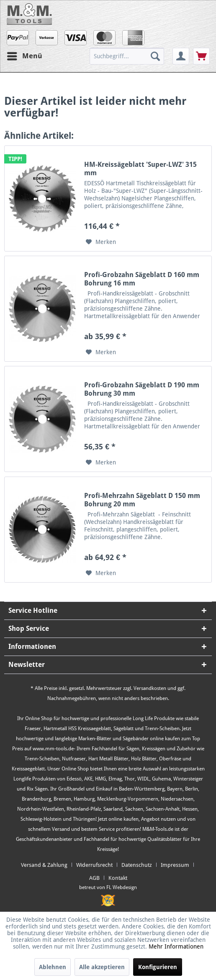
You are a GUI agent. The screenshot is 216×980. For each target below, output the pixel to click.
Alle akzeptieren (102, 967)
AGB (94, 878)
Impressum (175, 865)
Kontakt (118, 878)
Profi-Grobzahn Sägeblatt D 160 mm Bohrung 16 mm (142, 279)
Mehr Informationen (176, 946)
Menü (25, 55)
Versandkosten (150, 688)
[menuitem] (130, 56)
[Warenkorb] (201, 56)
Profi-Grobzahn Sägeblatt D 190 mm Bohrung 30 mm (142, 389)
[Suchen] (155, 56)
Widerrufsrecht (94, 865)
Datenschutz (137, 865)
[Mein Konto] (181, 56)
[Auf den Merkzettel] (101, 242)
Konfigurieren (158, 967)
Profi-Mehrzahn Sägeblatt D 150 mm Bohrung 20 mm (142, 500)
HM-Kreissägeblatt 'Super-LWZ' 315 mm (140, 169)
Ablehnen (53, 967)
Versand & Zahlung (44, 865)
